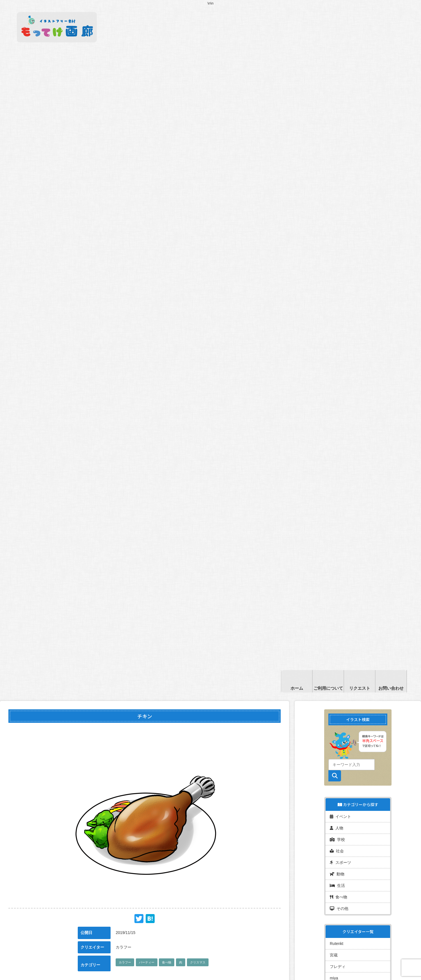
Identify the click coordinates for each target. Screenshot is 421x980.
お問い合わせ (391, 688)
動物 (337, 874)
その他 (339, 908)
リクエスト (360, 688)
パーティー (147, 962)
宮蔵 (334, 955)
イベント (340, 816)
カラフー (125, 962)
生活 (337, 885)
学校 (337, 839)
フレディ (338, 967)
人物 (337, 828)
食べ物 (167, 962)
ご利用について (328, 688)
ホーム (297, 688)
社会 (337, 851)
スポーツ (340, 862)
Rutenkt (337, 944)
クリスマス (198, 962)
